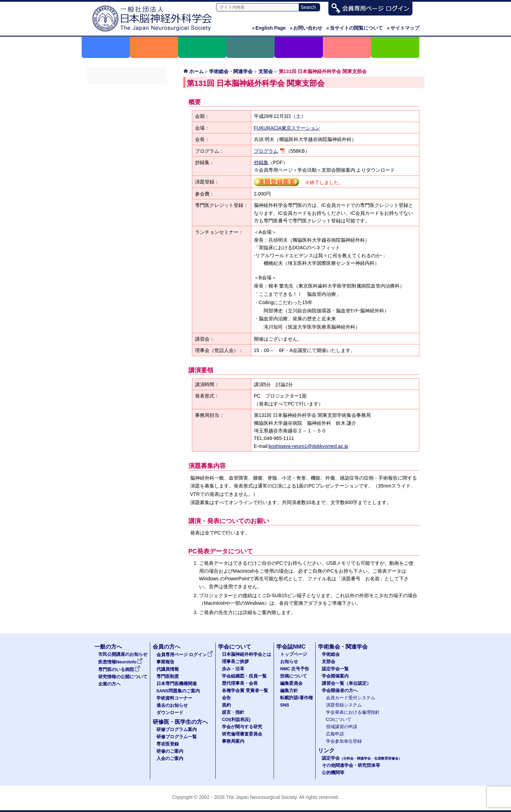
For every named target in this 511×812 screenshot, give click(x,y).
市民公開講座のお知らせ (123, 654)
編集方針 (289, 691)
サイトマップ (403, 28)
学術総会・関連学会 (231, 71)
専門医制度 (168, 676)
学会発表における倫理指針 (353, 712)
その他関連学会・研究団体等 (351, 765)
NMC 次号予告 (295, 669)
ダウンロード (170, 713)
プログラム (266, 151)
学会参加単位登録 (344, 741)
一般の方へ (108, 647)
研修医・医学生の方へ (180, 722)
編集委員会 (291, 683)
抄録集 (261, 162)
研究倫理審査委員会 (242, 734)
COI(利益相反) (236, 720)
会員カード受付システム (351, 698)
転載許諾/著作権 (297, 698)
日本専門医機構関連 (177, 684)
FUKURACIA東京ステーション (287, 128)
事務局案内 (233, 741)
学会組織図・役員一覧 (244, 676)
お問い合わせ (306, 28)
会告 (226, 698)
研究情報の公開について (123, 677)
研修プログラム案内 (177, 730)
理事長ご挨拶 (235, 662)
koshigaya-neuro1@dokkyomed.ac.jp (309, 446)
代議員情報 (168, 669)
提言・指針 (233, 712)
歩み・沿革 (233, 669)
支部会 (266, 71)
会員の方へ (166, 647)
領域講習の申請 (342, 727)
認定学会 (362, 758)
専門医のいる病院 (119, 670)
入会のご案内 (170, 759)
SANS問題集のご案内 (178, 691)
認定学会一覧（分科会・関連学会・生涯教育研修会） (127, 115)
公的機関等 (333, 773)
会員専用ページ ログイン (185, 655)
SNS (285, 705)
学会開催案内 (127, 127)
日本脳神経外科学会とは (247, 654)
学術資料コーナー (174, 698)
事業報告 (165, 662)
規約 (226, 705)
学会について (235, 647)
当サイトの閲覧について (355, 28)
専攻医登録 (168, 744)
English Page (269, 28)
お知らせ (289, 662)
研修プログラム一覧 (177, 737)
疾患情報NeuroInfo (121, 662)
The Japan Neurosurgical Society (261, 797)
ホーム (196, 71)
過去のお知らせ (172, 705)
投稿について (294, 676)
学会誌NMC (291, 647)
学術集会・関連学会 (343, 647)
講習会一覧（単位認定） (127, 140)
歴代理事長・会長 (240, 683)
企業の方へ (109, 684)
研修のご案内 (170, 751)
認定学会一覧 (335, 669)
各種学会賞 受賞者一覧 (245, 691)
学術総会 (127, 90)
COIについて (339, 720)
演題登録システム (344, 705)
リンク (326, 750)
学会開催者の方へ (127, 152)
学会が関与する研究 (242, 727)
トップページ (294, 654)
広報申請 (335, 734)
